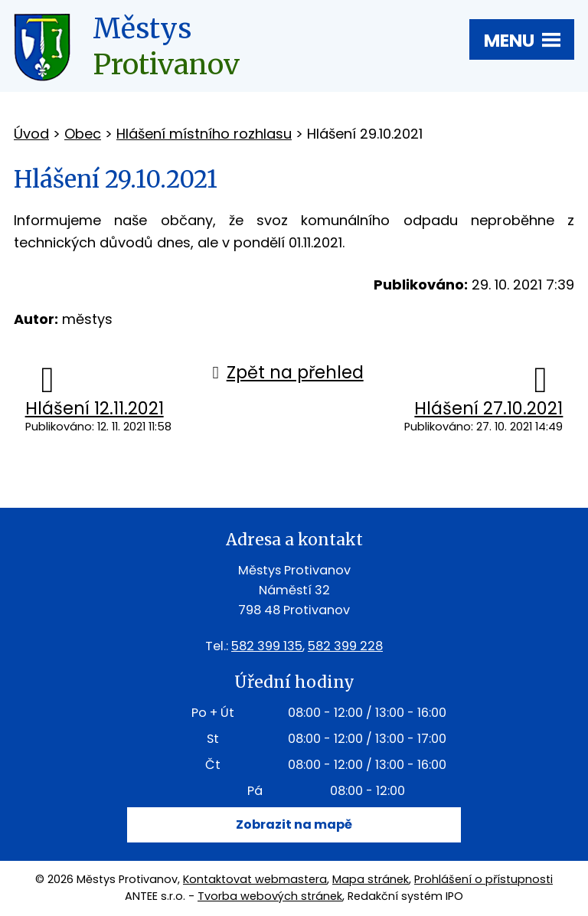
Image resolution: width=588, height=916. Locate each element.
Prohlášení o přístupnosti (483, 879)
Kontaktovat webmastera (255, 879)
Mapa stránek (371, 879)
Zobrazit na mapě (294, 824)
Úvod (31, 134)
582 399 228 (345, 646)
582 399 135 (267, 646)
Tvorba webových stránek (270, 896)
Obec (83, 134)
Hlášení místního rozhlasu (204, 134)
